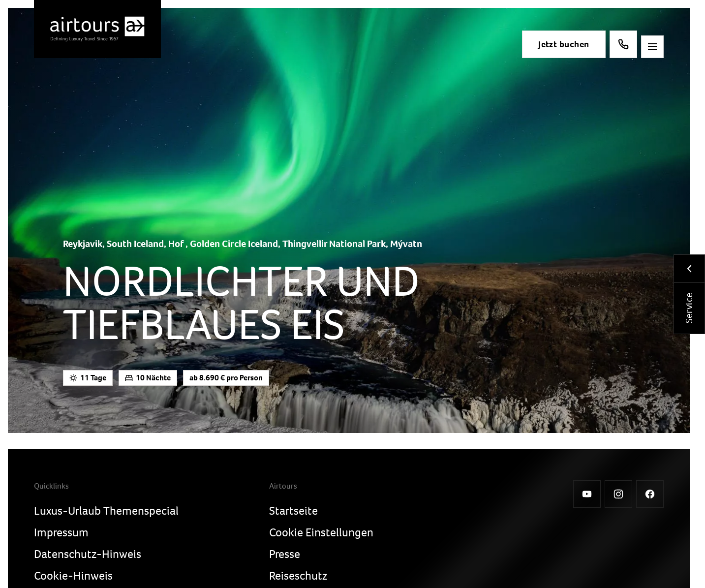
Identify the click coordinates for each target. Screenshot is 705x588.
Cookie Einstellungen (321, 532)
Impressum (61, 532)
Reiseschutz (298, 576)
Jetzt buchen (559, 44)
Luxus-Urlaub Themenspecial (106, 511)
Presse (285, 554)
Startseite (293, 511)
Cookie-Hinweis (73, 576)
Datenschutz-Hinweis (88, 554)
